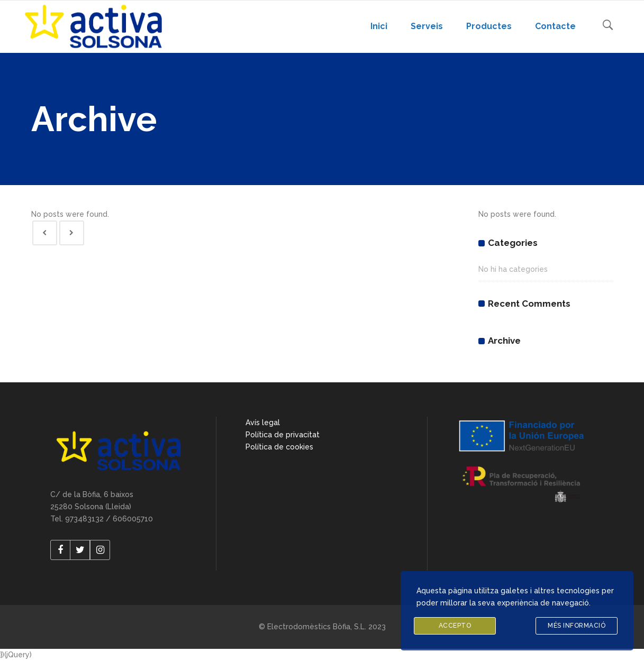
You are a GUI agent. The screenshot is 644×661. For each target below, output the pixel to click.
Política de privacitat (283, 435)
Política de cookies (279, 447)
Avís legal (263, 423)
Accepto (455, 626)
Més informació (577, 626)
